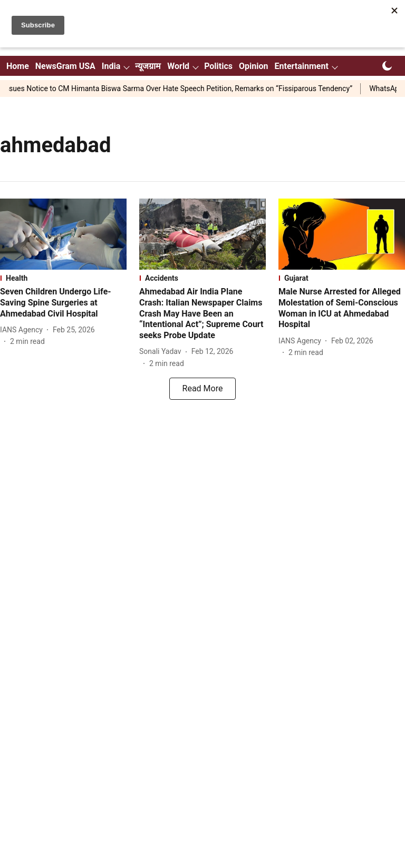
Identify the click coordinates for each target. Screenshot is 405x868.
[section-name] (63, 278)
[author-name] (23, 330)
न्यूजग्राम (148, 66)
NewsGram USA (65, 66)
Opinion (253, 66)
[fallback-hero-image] (63, 234)
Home (18, 66)
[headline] (63, 303)
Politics (218, 66)
